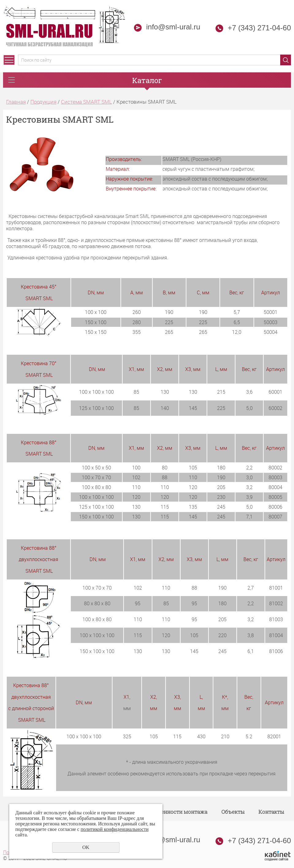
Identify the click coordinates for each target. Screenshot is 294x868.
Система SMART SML (86, 102)
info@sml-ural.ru (167, 27)
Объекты (233, 812)
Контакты (271, 812)
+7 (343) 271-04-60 (259, 28)
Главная (16, 102)
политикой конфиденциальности (115, 829)
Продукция (43, 102)
